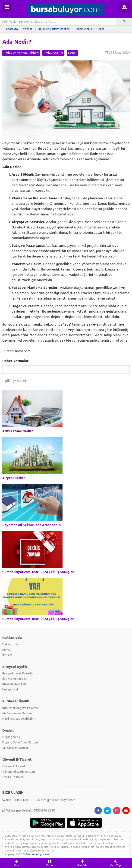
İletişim (7, 655)
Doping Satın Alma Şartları (20, 742)
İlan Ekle (83, 863)
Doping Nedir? (12, 737)
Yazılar (28, 29)
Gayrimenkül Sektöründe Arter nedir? (32, 525)
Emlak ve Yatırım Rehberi (54, 29)
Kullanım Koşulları (14, 684)
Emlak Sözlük (83, 29)
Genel (100, 29)
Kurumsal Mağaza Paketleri (21, 708)
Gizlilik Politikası (13, 777)
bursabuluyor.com (39, 854)
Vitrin (50, 863)
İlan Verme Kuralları (15, 679)
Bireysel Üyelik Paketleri (18, 673)
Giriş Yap (116, 863)
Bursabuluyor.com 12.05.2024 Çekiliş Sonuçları (38, 572)
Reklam (7, 650)
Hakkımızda (10, 644)
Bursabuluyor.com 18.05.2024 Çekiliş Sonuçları (38, 619)
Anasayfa (12, 29)
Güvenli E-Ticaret (14, 766)
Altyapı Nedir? (14, 478)
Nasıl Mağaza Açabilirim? (19, 719)
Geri (17, 863)
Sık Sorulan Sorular (15, 748)
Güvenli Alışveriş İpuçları (19, 772)
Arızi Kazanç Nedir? (18, 431)
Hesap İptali (10, 689)
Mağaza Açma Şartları (17, 713)
